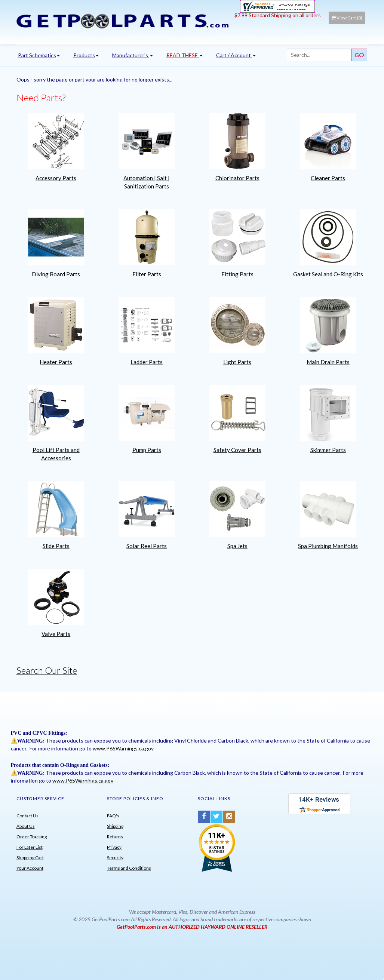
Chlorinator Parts (237, 178)
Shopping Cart (30, 858)
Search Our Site (47, 670)
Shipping (115, 826)
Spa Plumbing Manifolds (328, 546)
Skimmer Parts (328, 450)
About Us (26, 826)
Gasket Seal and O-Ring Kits (328, 274)
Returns (115, 837)
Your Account (30, 868)
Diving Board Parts (56, 274)
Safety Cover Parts (237, 450)
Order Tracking (32, 837)
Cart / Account (236, 55)
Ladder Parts (147, 362)
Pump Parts (147, 450)
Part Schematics (39, 55)
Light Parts (237, 362)
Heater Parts (56, 362)
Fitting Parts (237, 274)
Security (115, 858)
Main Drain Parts (328, 362)
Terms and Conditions (129, 868)
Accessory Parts (56, 178)
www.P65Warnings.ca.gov (123, 748)
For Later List (30, 847)
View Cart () (347, 18)
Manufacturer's (133, 55)
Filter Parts (147, 274)
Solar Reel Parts (147, 546)
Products (86, 55)
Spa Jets (237, 546)
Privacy (114, 847)
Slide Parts (56, 546)
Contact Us (27, 816)
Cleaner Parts (328, 178)
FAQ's (113, 816)
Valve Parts (56, 634)
